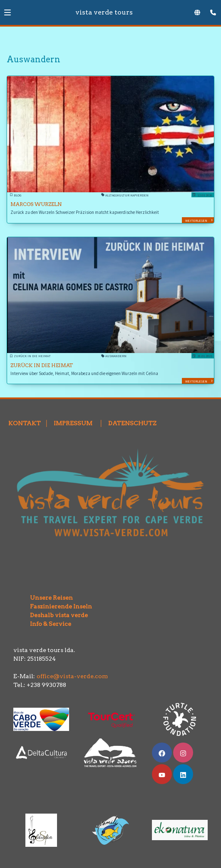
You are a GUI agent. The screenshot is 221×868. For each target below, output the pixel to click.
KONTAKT (25, 423)
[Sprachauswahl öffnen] (197, 12)
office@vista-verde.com (72, 676)
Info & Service (48, 624)
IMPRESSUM (73, 423)
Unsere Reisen (44, 593)
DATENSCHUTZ (132, 423)
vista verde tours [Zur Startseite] (104, 12)
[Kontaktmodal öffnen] (211, 10)
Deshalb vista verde (51, 615)
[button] (7, 12)
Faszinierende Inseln (53, 606)
